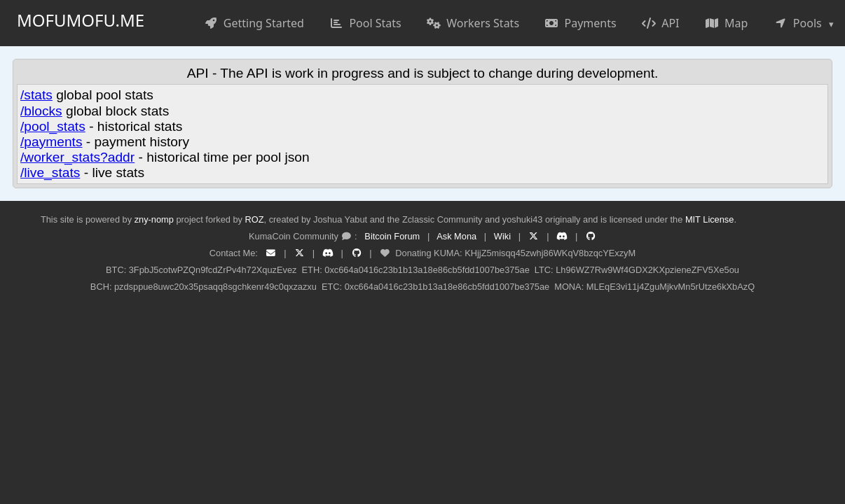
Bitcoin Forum (392, 236)
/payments (51, 142)
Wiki (502, 236)
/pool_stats (53, 126)
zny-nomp (154, 219)
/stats (36, 95)
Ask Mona (456, 236)
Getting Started (254, 23)
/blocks (41, 111)
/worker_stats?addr (77, 157)
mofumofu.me (81, 20)
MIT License (709, 219)
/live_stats (50, 173)
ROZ (255, 219)
